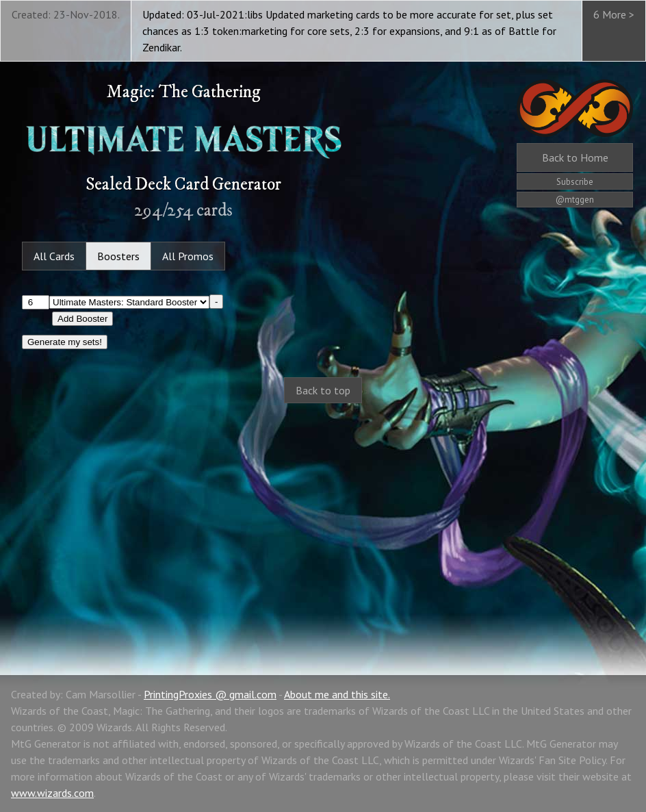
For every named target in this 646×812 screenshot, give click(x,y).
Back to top (323, 390)
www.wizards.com (52, 793)
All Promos (188, 256)
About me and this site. (337, 694)
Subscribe (575, 182)
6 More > (614, 14)
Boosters (118, 256)
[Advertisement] (323, 524)
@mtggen (575, 200)
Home (575, 157)
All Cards (54, 256)
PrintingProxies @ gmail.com (210, 694)
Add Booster (82, 319)
